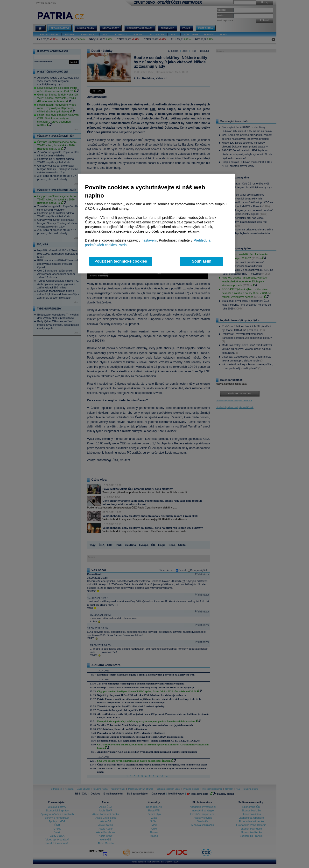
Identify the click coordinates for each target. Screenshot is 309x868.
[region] (156, 224)
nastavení (149, 240)
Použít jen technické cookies (121, 261)
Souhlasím (202, 261)
